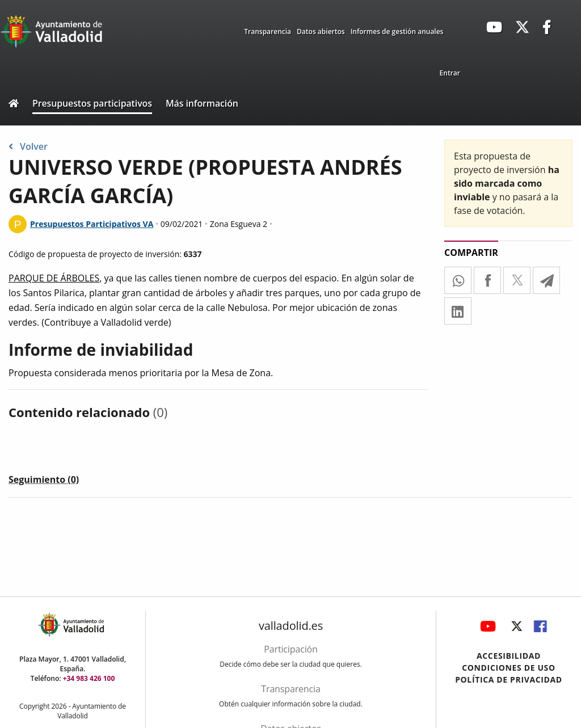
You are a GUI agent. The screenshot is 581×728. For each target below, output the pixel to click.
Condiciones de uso (509, 668)
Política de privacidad (509, 679)
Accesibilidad (509, 656)
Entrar (450, 73)
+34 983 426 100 (89, 678)
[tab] (44, 482)
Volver (28, 146)
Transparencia (268, 31)
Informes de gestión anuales (397, 31)
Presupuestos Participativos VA (92, 224)
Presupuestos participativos (92, 103)
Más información (202, 103)
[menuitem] (450, 73)
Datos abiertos (321, 31)
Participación (290, 649)
